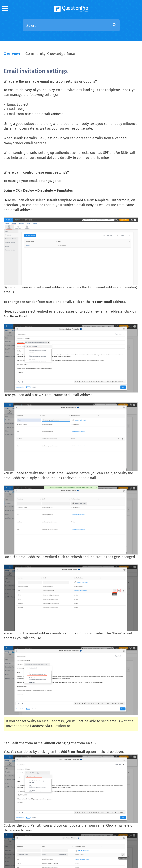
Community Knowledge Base (50, 54)
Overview (12, 54)
